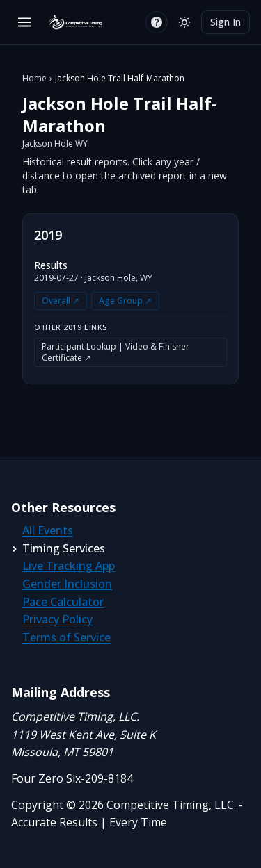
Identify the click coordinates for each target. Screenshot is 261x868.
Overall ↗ (61, 301)
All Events (48, 530)
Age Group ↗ (125, 301)
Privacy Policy (57, 619)
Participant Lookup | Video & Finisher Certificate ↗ (116, 352)
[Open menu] (24, 22)
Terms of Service (66, 637)
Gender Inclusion (67, 584)
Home (34, 79)
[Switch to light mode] (184, 22)
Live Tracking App (69, 566)
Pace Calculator (63, 602)
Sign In (226, 22)
